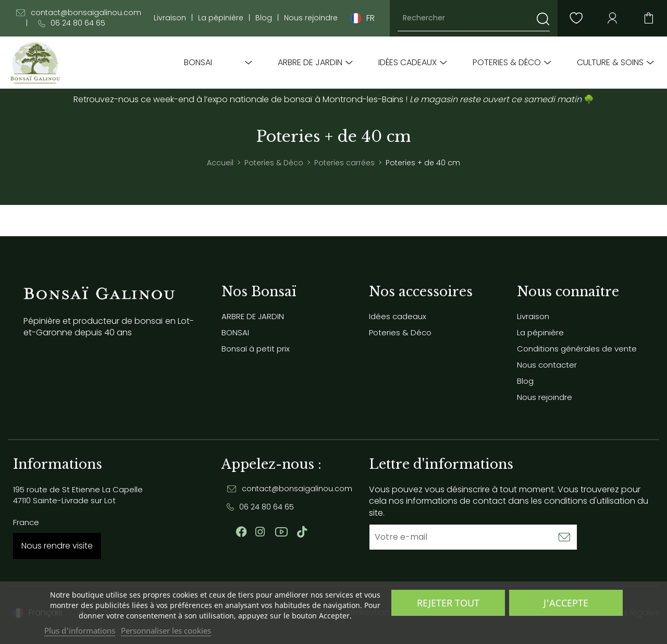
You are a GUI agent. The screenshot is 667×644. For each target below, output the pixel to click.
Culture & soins (610, 63)
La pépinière (221, 18)
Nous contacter (547, 365)
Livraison (170, 18)
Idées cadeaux (407, 63)
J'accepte (566, 603)
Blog (264, 18)
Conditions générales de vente (577, 349)
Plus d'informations (80, 630)
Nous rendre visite (57, 546)
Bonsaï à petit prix (256, 349)
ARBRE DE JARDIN (310, 63)
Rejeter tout (448, 603)
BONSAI (198, 63)
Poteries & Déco (507, 63)
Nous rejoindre (311, 18)
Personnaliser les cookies (166, 630)
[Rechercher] (474, 18)
